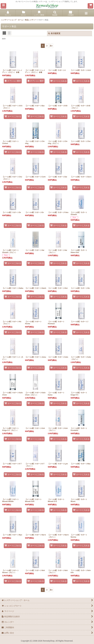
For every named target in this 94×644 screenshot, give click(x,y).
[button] (3, 6)
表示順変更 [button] (54, 33)
